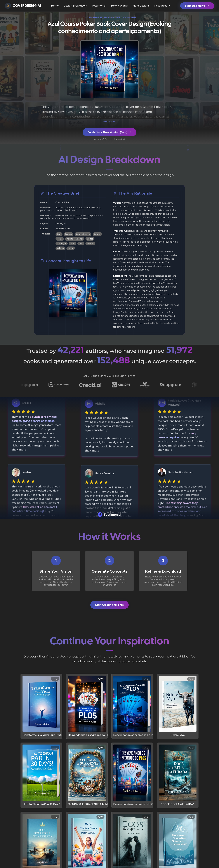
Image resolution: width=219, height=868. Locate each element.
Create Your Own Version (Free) (109, 132)
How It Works (119, 6)
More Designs (141, 6)
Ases (73, 244)
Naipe (71, 248)
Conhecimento (83, 234)
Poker (60, 239)
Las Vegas (62, 244)
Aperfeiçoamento (75, 239)
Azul (59, 234)
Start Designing (197, 6)
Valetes (60, 248)
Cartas (90, 239)
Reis (81, 244)
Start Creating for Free (109, 605)
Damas (90, 244)
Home (55, 6)
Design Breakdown (75, 6)
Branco (69, 234)
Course (97, 234)
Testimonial (99, 6)
